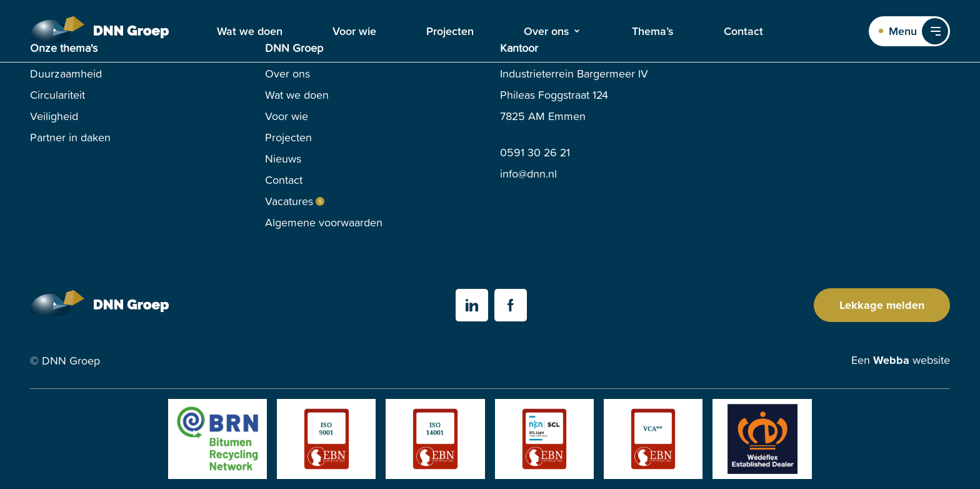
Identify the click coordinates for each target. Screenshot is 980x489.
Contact (743, 31)
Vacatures (289, 201)
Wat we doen (250, 31)
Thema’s (653, 31)
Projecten (450, 31)
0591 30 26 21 (535, 152)
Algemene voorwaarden (324, 222)
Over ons (547, 31)
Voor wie (354, 31)
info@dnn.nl (528, 174)
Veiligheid (54, 116)
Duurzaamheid (66, 73)
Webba (891, 360)
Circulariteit (57, 95)
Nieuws (283, 159)
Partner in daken (70, 137)
